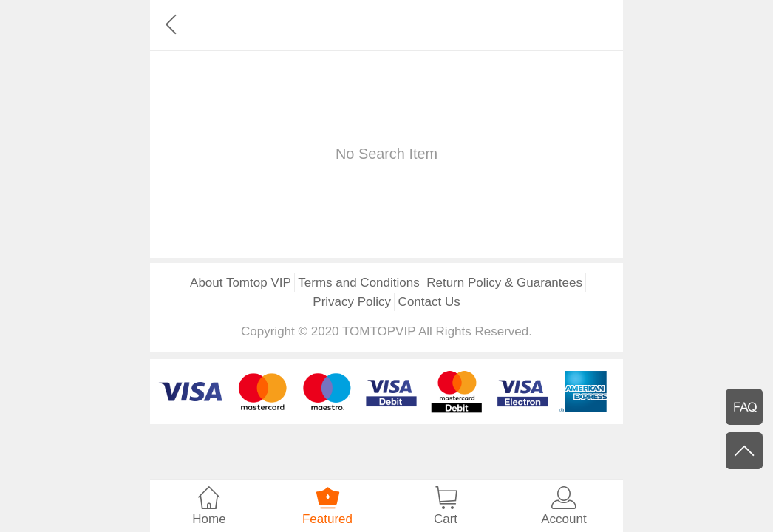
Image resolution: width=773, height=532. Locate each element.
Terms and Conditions (358, 283)
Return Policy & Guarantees (504, 283)
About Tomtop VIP (241, 283)
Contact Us (429, 302)
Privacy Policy (352, 302)
